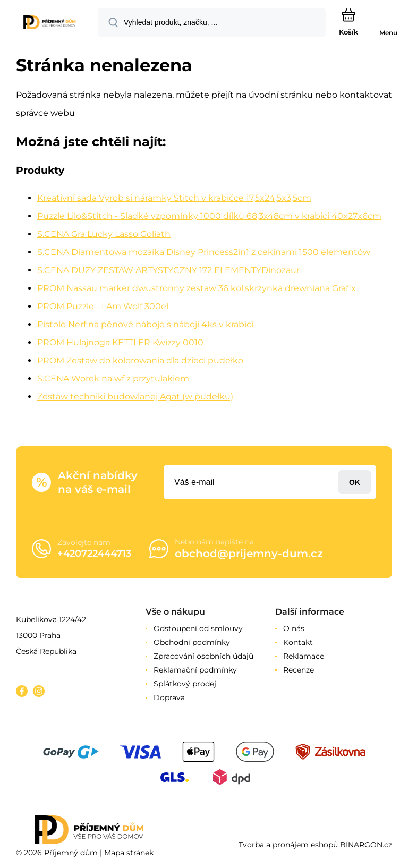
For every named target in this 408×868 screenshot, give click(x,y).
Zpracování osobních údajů (203, 656)
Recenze (299, 670)
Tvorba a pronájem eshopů (288, 845)
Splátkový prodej (185, 684)
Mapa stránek (129, 853)
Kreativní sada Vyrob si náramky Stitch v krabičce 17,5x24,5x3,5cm (174, 198)
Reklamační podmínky (195, 670)
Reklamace (304, 656)
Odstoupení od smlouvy (198, 628)
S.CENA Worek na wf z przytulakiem (113, 378)
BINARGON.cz (366, 845)
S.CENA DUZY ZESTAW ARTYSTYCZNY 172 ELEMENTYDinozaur (168, 270)
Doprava (169, 697)
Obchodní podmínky (192, 642)
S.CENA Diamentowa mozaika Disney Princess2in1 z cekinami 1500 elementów (204, 252)
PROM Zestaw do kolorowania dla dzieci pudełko (140, 360)
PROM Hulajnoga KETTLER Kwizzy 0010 (120, 342)
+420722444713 (94, 554)
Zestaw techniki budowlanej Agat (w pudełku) (135, 397)
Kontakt (298, 642)
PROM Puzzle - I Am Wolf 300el (103, 306)
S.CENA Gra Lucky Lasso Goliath (104, 234)
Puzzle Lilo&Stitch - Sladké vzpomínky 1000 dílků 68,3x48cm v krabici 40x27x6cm (209, 216)
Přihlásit (355, 482)
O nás (294, 628)
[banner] (49, 23)
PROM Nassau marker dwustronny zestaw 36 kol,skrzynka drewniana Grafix (197, 288)
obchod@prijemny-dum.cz (249, 554)
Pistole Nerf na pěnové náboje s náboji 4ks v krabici (145, 324)
